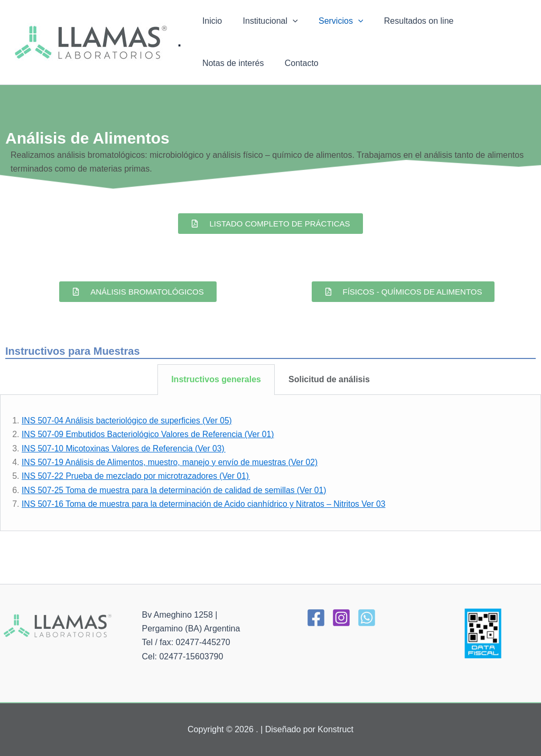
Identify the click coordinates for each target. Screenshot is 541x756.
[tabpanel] (270, 463)
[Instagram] (341, 618)
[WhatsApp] (367, 618)
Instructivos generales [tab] (216, 379)
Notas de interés (488, 21)
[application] (287, 21)
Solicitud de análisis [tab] (329, 379)
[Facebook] (316, 618)
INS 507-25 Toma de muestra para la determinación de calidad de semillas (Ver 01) (178, 490)
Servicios (332, 21)
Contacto (217, 63)
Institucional (265, 21)
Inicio (210, 21)
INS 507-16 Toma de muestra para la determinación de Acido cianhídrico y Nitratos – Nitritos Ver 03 (208, 504)
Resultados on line (405, 21)
